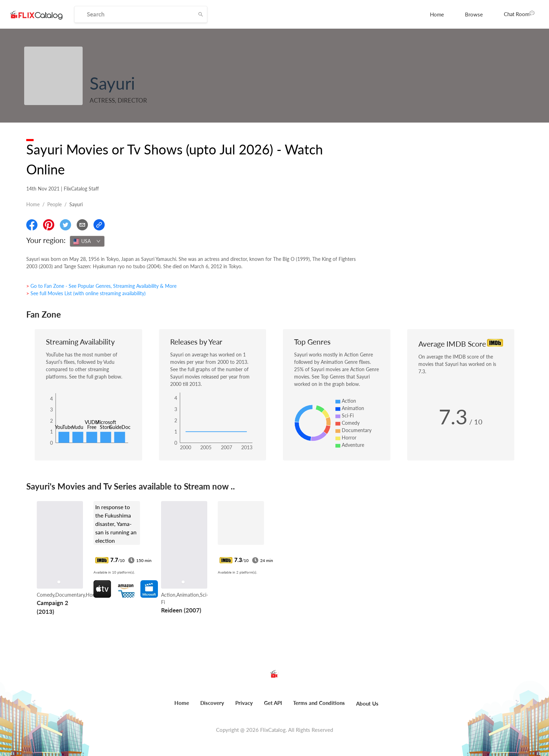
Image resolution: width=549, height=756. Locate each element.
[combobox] (87, 241)
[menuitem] (437, 14)
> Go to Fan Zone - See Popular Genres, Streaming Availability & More (101, 286)
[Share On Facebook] (32, 225)
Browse (474, 14)
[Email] (82, 225)
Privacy (244, 703)
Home (437, 14)
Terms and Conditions (319, 703)
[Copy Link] (99, 225)
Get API (273, 703)
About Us (367, 703)
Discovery (212, 703)
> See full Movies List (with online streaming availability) (86, 293)
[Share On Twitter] (65, 225)
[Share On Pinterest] (49, 225)
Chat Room (519, 14)
